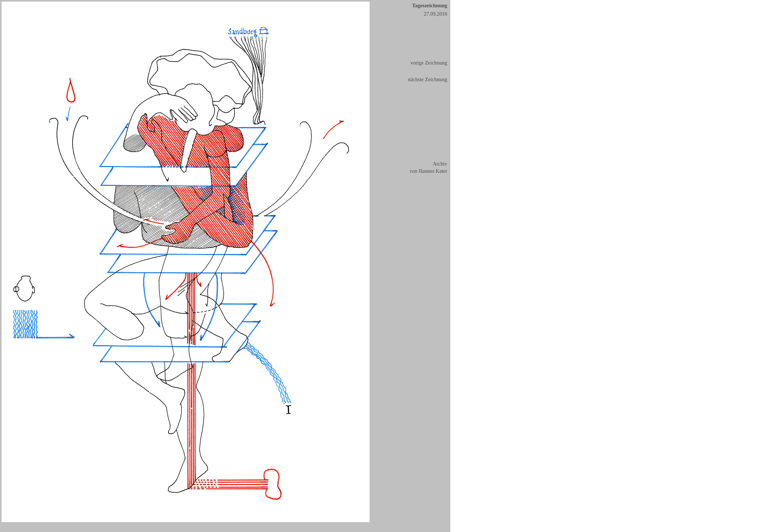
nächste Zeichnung (428, 79)
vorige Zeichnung (429, 63)
